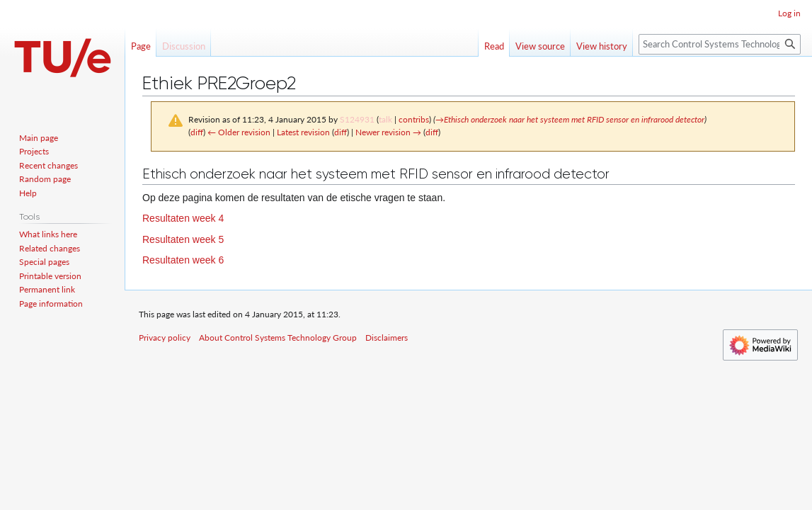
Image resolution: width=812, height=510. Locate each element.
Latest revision (303, 132)
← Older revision (239, 132)
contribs (414, 119)
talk (385, 119)
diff (197, 132)
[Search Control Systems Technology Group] (720, 44)
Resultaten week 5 (183, 239)
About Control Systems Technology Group (278, 338)
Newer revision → (388, 132)
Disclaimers (387, 338)
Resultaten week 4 (183, 218)
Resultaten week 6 (183, 260)
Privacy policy (165, 338)
